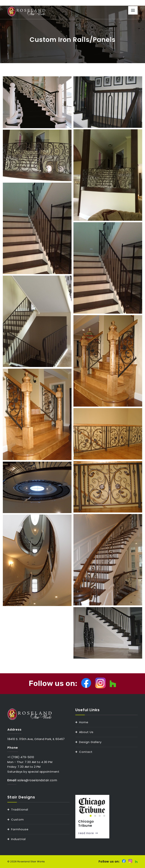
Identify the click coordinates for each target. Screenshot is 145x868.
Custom (17, 819)
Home (84, 722)
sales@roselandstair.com (37, 780)
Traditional (20, 809)
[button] (91, 816)
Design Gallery (90, 742)
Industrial (18, 839)
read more (88, 833)
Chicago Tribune (86, 823)
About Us (86, 732)
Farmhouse (20, 829)
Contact (86, 752)
